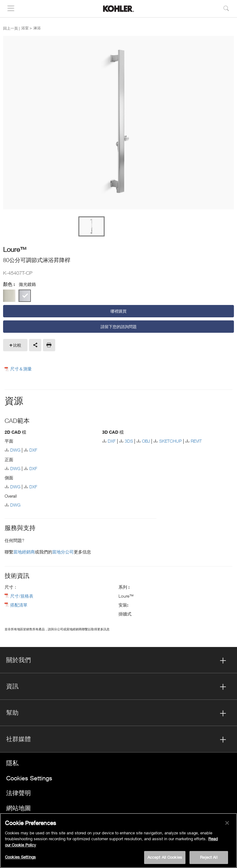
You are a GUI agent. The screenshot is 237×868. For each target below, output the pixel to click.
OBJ (146, 441)
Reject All (209, 857)
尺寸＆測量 (21, 369)
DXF (33, 450)
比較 (17, 345)
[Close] (227, 823)
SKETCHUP (170, 441)
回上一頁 (10, 28)
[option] (118, 123)
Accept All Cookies (165, 857)
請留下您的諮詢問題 (119, 327)
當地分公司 (63, 552)
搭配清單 (19, 605)
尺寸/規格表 (22, 596)
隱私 (12, 763)
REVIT (196, 441)
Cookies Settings (29, 778)
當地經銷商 (24, 552)
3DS (129, 441)
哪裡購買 (118, 311)
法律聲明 (19, 793)
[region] (118, 841)
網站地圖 (19, 808)
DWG (15, 450)
